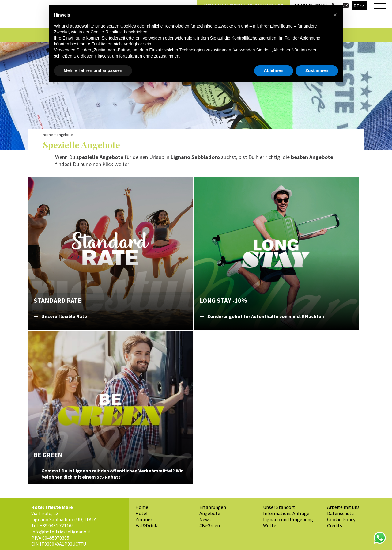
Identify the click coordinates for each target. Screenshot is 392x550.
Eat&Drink (146, 525)
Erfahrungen (213, 507)
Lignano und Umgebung (288, 519)
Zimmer (144, 519)
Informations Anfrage (286, 513)
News (205, 519)
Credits (335, 525)
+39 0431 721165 (57, 525)
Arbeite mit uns (343, 507)
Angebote (210, 513)
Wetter (271, 525)
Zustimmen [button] (317, 70)
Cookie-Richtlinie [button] (107, 32)
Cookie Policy (341, 519)
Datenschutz (341, 513)
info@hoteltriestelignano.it (61, 532)
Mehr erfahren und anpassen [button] (93, 70)
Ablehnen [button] (274, 70)
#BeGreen (210, 525)
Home (48, 135)
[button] (335, 15)
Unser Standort (279, 507)
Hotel (141, 513)
